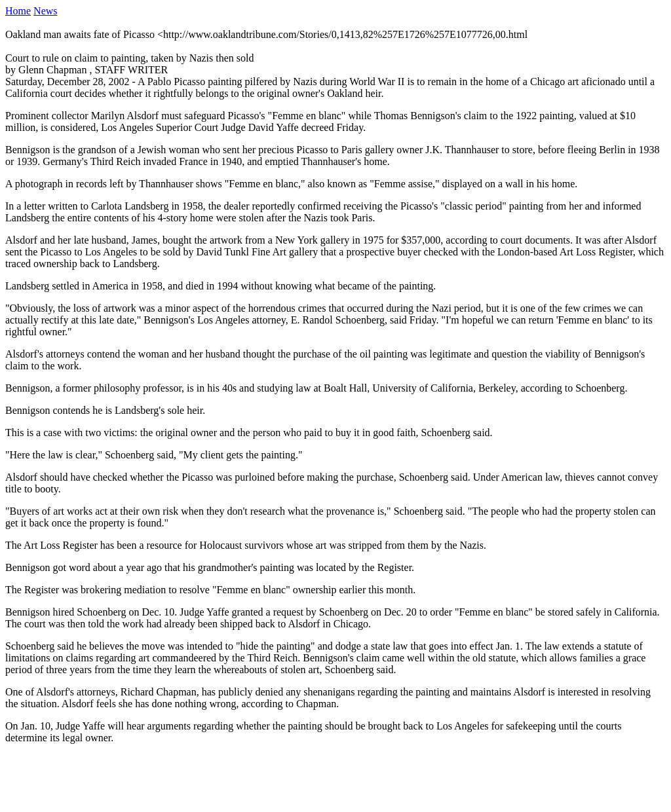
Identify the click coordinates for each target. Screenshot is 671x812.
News (45, 11)
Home (18, 11)
